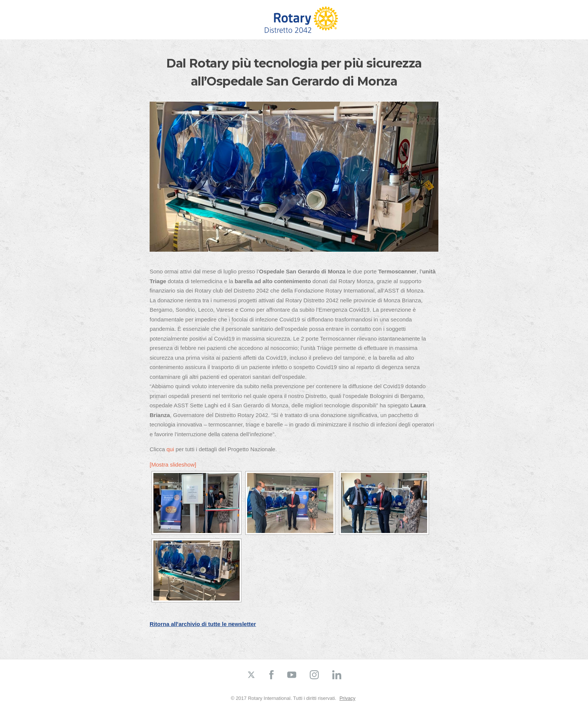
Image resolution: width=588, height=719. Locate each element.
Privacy (347, 698)
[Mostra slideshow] (173, 465)
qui (170, 449)
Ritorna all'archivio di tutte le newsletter (203, 624)
